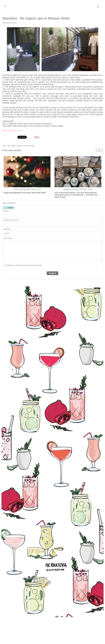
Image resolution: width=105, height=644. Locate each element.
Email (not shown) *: (12, 220)
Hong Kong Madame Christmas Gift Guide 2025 (25, 193)
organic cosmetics (24, 146)
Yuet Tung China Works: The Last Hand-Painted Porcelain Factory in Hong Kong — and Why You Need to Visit (76, 195)
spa (33, 146)
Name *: (7, 211)
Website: (7, 229)
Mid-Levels (12, 146)
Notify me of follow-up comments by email (24, 265)
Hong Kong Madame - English (52, 6)
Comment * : (9, 238)
